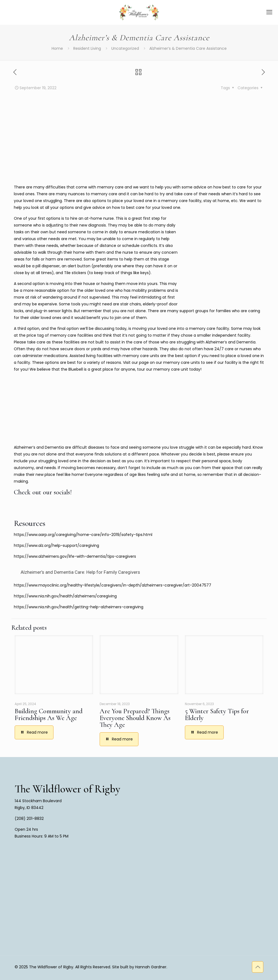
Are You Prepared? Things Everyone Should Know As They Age (135, 718)
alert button (79, 266)
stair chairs (131, 304)
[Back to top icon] (258, 967)
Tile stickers (75, 273)
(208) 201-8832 (29, 818)
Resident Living (87, 48)
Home (57, 48)
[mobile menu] (269, 12)
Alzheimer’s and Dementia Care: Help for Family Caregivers (80, 572)
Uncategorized (125, 48)
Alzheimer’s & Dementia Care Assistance (188, 48)
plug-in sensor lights (53, 311)
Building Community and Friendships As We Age (49, 714)
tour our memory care (158, 369)
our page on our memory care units (166, 362)
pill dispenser (48, 266)
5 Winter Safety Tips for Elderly (217, 714)
